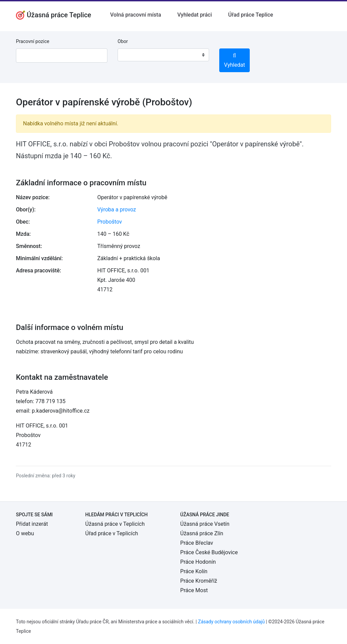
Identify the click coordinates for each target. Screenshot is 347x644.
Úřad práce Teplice (251, 15)
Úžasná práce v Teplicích (115, 524)
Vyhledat (234, 60)
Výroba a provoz (117, 210)
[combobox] (163, 55)
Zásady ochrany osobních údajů (231, 622)
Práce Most (194, 590)
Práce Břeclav (197, 543)
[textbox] (131, 55)
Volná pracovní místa (136, 15)
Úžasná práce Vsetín (205, 524)
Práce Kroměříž (199, 581)
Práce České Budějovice (209, 552)
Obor (123, 41)
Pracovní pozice (33, 41)
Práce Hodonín (198, 562)
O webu (25, 533)
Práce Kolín (194, 571)
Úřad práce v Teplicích (112, 533)
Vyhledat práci (195, 15)
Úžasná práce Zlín (202, 533)
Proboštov (110, 222)
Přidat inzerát (32, 524)
